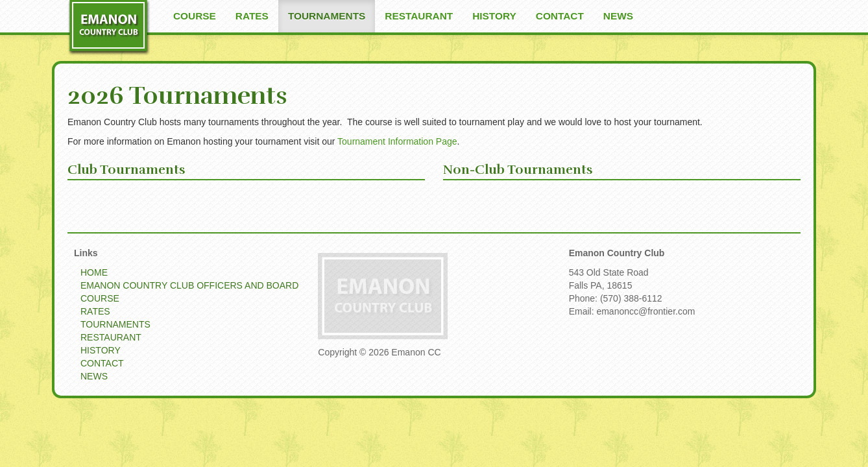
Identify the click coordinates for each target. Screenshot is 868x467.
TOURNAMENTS (327, 16)
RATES (252, 16)
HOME (94, 272)
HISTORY (494, 16)
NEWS (618, 16)
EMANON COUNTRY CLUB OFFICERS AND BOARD (189, 285)
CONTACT (560, 16)
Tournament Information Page (397, 141)
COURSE (195, 16)
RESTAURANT (419, 16)
